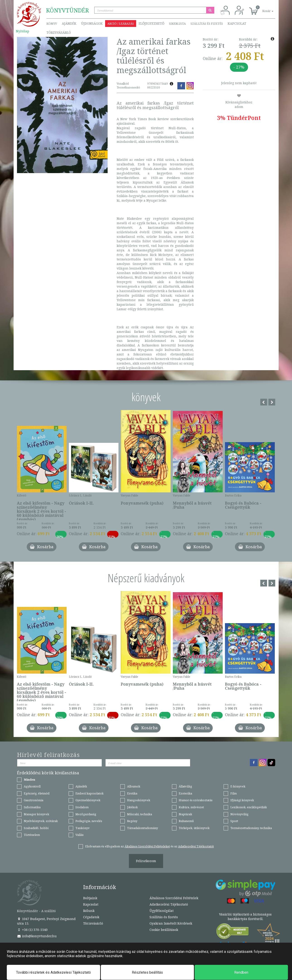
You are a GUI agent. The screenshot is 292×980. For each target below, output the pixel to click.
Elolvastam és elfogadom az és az (150, 846)
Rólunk (89, 911)
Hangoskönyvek (139, 800)
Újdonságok (92, 23)
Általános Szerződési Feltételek (174, 898)
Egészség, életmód (37, 793)
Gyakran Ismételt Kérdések (171, 923)
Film (234, 793)
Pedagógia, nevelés (89, 821)
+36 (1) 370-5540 (32, 930)
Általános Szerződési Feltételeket (147, 846)
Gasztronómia (34, 800)
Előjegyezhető (151, 23)
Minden (29, 780)
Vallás (80, 835)
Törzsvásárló (59, 32)
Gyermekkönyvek (88, 800)
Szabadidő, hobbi (36, 828)
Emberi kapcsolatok (89, 793)
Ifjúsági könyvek (242, 800)
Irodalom (82, 807)
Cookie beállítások (164, 930)
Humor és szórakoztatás (196, 800)
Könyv (52, 24)
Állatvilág (185, 786)
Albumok (134, 786)
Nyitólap (23, 31)
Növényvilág (239, 814)
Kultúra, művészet (191, 807)
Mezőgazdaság (86, 814)
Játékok (132, 807)
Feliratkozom (146, 861)
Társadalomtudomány (142, 828)
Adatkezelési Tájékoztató (169, 904)
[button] (263, 8)
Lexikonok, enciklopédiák (249, 807)
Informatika (32, 807)
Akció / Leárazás (121, 24)
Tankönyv (83, 828)
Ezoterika (185, 793)
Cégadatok (91, 917)
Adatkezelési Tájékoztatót (196, 846)
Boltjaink (90, 898)
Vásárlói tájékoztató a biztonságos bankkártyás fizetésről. (245, 917)
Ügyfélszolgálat (162, 911)
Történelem (32, 835)
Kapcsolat (237, 23)
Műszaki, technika (140, 814)
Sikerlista (177, 24)
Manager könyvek (36, 814)
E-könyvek (238, 786)
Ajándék (69, 23)
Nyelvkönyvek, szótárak (41, 821)
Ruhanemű (186, 821)
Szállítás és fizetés (207, 24)
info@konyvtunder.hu (37, 936)
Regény (132, 821)
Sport (234, 821)
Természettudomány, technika (251, 828)
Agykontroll (32, 786)
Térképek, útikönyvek (194, 828)
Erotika (132, 793)
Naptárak (185, 814)
